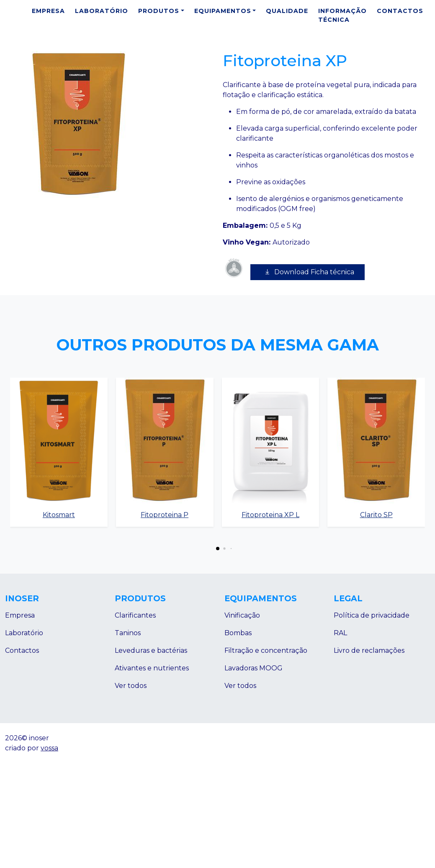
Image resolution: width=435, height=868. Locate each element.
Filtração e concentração (266, 650)
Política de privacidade (372, 615)
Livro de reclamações (369, 650)
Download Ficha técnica (308, 272)
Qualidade (287, 11)
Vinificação (242, 615)
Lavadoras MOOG (254, 668)
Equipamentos (223, 11)
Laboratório (102, 11)
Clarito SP (376, 515)
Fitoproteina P (165, 515)
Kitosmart (59, 515)
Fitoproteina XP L (270, 515)
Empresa (48, 11)
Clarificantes (135, 615)
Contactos (400, 11)
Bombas (238, 633)
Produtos (159, 11)
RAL (340, 633)
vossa (49, 748)
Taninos (128, 633)
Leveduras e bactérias (151, 650)
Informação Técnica (342, 15)
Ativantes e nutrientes (152, 668)
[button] (218, 549)
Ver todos (131, 686)
